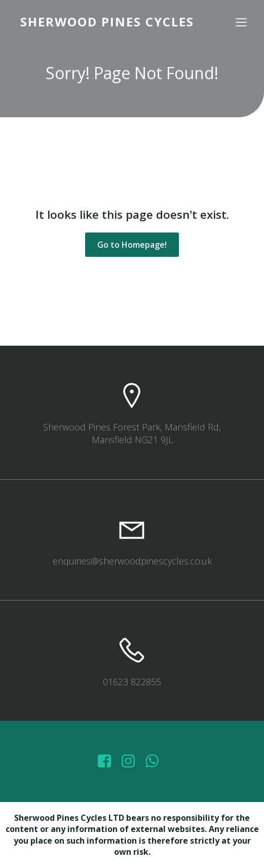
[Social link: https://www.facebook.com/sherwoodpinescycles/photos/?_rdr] (108, 761)
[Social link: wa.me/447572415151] (156, 761)
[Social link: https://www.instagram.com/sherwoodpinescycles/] (132, 761)
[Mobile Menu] (241, 22)
